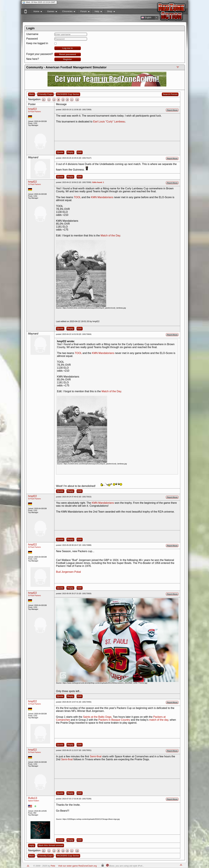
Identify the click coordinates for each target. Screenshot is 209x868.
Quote (60, 152)
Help (97, 12)
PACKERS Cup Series (68, 94)
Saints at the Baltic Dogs (97, 717)
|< (44, 100)
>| (77, 100)
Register (68, 59)
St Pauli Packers (34, 112)
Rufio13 (33, 798)
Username (32, 34)
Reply (70, 152)
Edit (80, 152)
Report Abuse (172, 110)
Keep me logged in (37, 43)
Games (50, 12)
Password (32, 39)
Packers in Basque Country (114, 720)
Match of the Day (110, 236)
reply (32, 845)
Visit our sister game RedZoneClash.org (77, 866)
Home (36, 12)
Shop (109, 12)
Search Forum (170, 94)
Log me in (68, 48)
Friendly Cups (45, 94)
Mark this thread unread (51, 845)
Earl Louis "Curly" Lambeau (109, 122)
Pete (53, 866)
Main (32, 94)
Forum (83, 12)
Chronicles (67, 12)
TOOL (77, 197)
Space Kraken (34, 801)
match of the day (159, 720)
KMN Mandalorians (102, 197)
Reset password (68, 54)
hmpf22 (32, 109)
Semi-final (96, 756)
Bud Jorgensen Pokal (68, 572)
